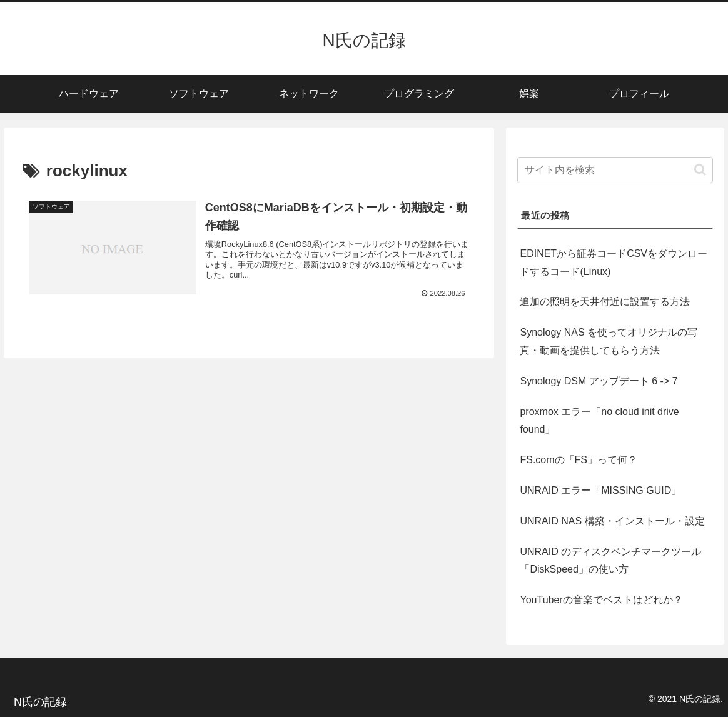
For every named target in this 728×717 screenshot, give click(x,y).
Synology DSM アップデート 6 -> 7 (599, 381)
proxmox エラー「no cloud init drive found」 (599, 421)
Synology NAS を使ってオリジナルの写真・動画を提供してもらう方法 (609, 341)
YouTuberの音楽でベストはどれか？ (601, 600)
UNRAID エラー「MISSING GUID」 (600, 490)
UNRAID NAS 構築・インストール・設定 (612, 521)
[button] (700, 170)
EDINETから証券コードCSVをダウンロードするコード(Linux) (614, 263)
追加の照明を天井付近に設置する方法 (605, 302)
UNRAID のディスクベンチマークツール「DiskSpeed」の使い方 (610, 561)
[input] (615, 170)
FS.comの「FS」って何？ (579, 460)
